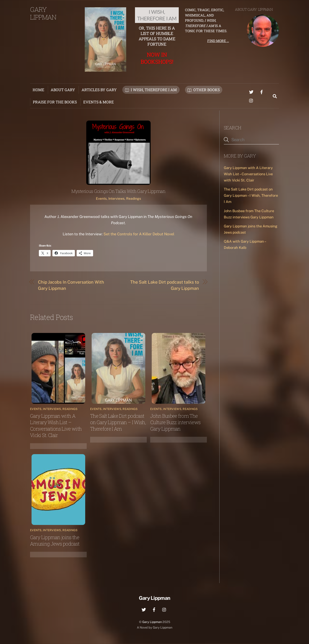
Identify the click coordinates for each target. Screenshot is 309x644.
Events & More (98, 102)
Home (38, 90)
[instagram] (251, 100)
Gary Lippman (152, 622)
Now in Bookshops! (157, 58)
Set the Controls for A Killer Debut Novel (139, 234)
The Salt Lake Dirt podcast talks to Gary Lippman (164, 285)
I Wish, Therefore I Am (151, 90)
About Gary (63, 90)
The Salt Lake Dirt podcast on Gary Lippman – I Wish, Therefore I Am (118, 422)
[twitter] (251, 91)
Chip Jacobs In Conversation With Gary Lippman (71, 285)
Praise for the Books (55, 102)
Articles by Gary (99, 90)
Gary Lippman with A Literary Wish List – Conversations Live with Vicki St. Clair (56, 426)
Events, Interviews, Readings (118, 199)
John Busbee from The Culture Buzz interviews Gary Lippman (175, 422)
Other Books (204, 90)
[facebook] (262, 91)
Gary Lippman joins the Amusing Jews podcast (55, 541)
